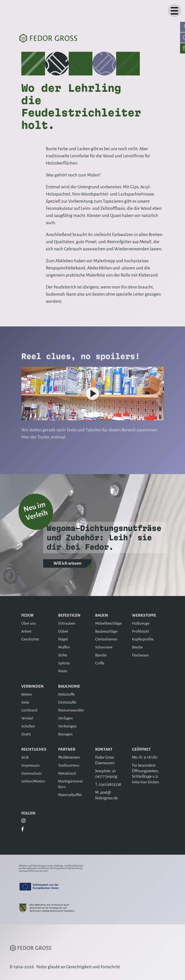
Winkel (27, 718)
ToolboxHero (69, 765)
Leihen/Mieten (34, 781)
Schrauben (67, 623)
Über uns (29, 623)
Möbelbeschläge (109, 623)
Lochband (29, 710)
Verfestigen (68, 726)
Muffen (64, 647)
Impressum (31, 765)
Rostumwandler (71, 710)
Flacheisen (141, 655)
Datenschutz (32, 773)
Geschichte (30, 639)
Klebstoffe (67, 694)
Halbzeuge (141, 623)
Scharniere (104, 647)
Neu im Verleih (35, 506)
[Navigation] (174, 11)
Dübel (63, 631)
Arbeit (27, 631)
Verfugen (66, 718)
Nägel (63, 639)
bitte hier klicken (146, 782)
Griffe (100, 663)
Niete (63, 671)
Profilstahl (140, 631)
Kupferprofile (143, 639)
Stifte (63, 655)
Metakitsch (67, 773)
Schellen (28, 726)
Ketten (27, 694)
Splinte (64, 663)
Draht (26, 734)
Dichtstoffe (67, 702)
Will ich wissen (67, 567)
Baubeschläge (107, 631)
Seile (25, 702)
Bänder (101, 655)
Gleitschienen (107, 639)
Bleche (138, 647)
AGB (25, 757)
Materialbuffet (71, 795)
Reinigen (66, 734)
